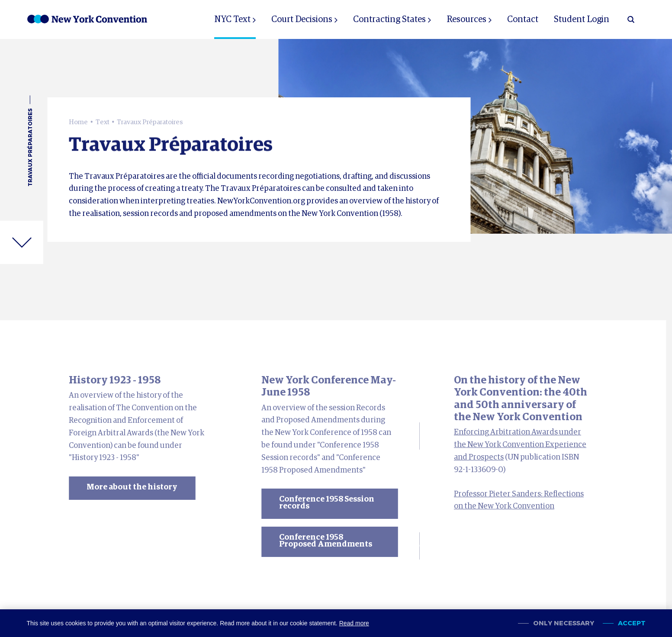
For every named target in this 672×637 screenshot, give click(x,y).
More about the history (132, 487)
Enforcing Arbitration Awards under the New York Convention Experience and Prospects (520, 445)
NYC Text (232, 19)
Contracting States (389, 19)
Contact (523, 19)
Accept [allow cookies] (632, 623)
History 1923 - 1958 (115, 380)
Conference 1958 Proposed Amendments (326, 541)
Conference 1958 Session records (327, 503)
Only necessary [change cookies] (564, 623)
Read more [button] (354, 623)
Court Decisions (302, 19)
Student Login (582, 19)
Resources (466, 19)
